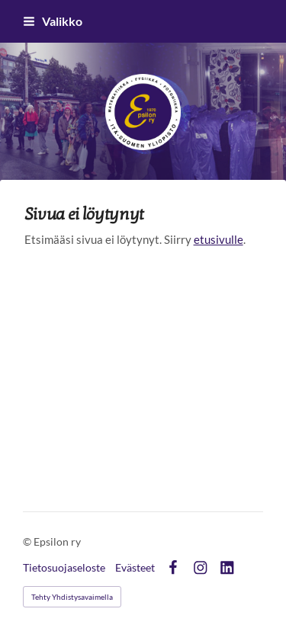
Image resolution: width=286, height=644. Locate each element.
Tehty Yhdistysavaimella (72, 597)
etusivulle (219, 239)
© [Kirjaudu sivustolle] (28, 541)
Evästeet (135, 568)
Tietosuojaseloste (64, 568)
